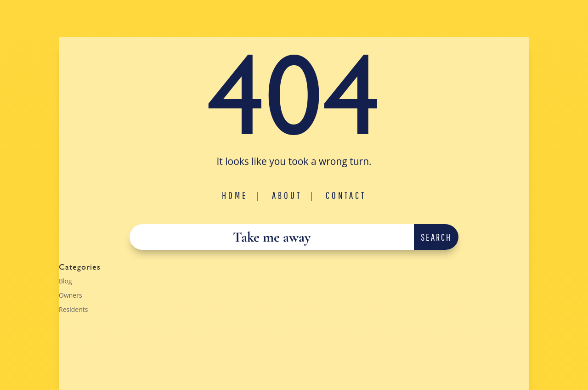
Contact (346, 195)
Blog (65, 281)
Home (235, 195)
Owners (71, 295)
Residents (73, 309)
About (287, 195)
